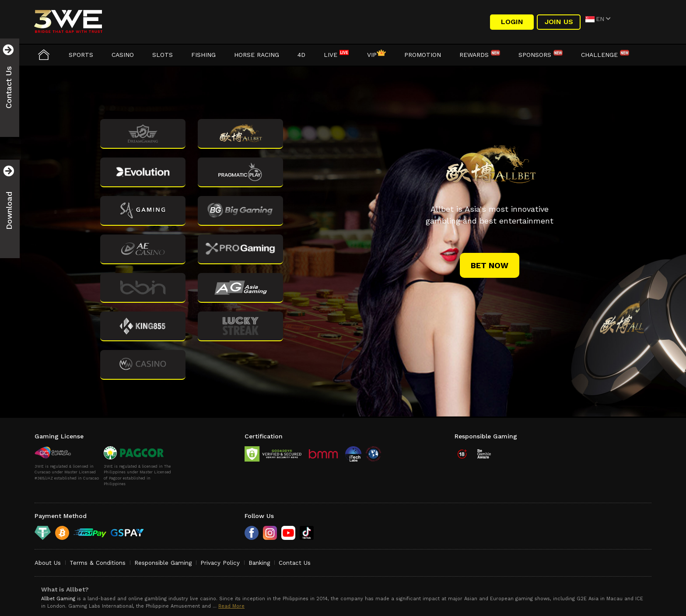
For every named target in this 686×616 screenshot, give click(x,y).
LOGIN (512, 22)
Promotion (423, 55)
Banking (259, 563)
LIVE (336, 55)
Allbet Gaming (58, 599)
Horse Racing (257, 55)
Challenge (605, 55)
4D (301, 55)
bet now (490, 265)
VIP (376, 55)
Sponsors (541, 55)
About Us (48, 563)
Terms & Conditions (98, 563)
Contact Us (295, 563)
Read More (231, 606)
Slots (163, 55)
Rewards (480, 55)
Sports (81, 55)
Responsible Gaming (163, 563)
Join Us (559, 22)
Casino (123, 55)
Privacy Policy (220, 563)
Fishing (203, 55)
